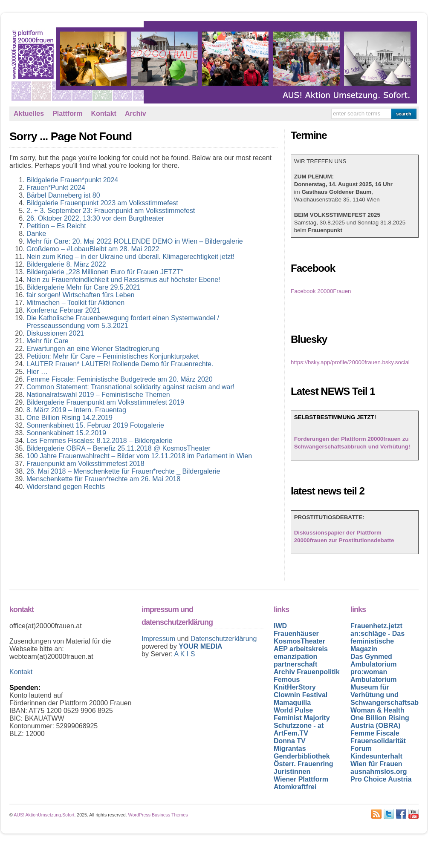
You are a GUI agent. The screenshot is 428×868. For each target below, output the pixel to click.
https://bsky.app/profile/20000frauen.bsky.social (350, 362)
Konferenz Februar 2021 (63, 310)
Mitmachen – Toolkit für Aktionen (75, 303)
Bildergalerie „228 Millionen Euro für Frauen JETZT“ (105, 272)
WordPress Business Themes (158, 815)
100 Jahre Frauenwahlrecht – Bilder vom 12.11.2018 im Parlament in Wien (139, 456)
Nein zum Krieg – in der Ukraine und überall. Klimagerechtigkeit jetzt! (130, 257)
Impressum (159, 639)
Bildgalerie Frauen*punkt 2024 (72, 180)
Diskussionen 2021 (55, 333)
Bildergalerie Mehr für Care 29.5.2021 (84, 287)
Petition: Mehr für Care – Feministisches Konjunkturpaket (113, 356)
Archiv (136, 114)
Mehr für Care (48, 341)
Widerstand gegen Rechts (66, 487)
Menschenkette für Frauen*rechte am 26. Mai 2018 (103, 479)
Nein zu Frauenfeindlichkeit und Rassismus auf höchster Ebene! (123, 280)
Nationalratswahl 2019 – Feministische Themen (98, 395)
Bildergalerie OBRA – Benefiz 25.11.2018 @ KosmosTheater (119, 448)
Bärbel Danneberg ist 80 (63, 195)
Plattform (67, 114)
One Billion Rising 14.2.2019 (69, 418)
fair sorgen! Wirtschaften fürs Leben (80, 295)
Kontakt (104, 114)
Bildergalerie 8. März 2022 (66, 264)
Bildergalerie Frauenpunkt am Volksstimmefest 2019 (105, 402)
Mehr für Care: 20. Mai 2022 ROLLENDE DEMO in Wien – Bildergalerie (135, 241)
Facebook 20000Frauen (321, 291)
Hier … (37, 372)
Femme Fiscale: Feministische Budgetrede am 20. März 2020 (120, 379)
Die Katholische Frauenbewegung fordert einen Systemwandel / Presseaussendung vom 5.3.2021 (123, 322)
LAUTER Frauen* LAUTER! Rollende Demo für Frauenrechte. (120, 364)
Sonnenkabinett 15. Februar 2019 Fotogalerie (95, 425)
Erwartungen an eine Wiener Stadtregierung (93, 349)
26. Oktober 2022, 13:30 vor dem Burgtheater (95, 218)
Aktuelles (29, 114)
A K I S (184, 654)
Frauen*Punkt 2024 (56, 188)
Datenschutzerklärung (224, 639)
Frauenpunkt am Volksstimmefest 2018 (85, 464)
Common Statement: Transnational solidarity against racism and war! (130, 387)
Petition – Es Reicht (56, 226)
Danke (36, 234)
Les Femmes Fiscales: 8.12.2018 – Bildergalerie (99, 441)
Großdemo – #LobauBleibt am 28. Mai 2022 (93, 249)
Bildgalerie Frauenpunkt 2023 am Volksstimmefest (102, 203)
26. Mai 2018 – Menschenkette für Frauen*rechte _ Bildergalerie (123, 471)
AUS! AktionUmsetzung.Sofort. (45, 815)
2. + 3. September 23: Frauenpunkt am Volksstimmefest (111, 211)
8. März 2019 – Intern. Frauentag (76, 410)
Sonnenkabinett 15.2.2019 (66, 433)
